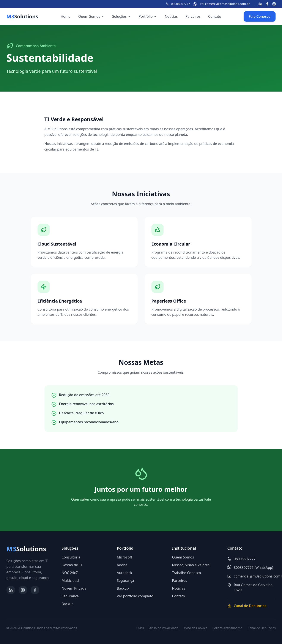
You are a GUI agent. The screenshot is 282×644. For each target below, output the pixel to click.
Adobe (122, 565)
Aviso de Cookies (195, 628)
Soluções (122, 16)
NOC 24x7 (70, 573)
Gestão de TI (72, 565)
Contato (215, 16)
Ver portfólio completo (135, 596)
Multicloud (70, 581)
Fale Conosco (260, 16)
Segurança (70, 596)
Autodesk (125, 573)
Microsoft (125, 557)
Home (66, 16)
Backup (68, 604)
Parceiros (193, 16)
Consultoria (71, 557)
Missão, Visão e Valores (191, 565)
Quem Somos (91, 16)
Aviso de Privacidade (164, 628)
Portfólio (148, 16)
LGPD (140, 628)
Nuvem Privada (74, 588)
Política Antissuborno (228, 628)
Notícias (171, 16)
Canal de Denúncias (262, 628)
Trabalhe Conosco (187, 573)
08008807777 (178, 4)
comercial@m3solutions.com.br (225, 4)
